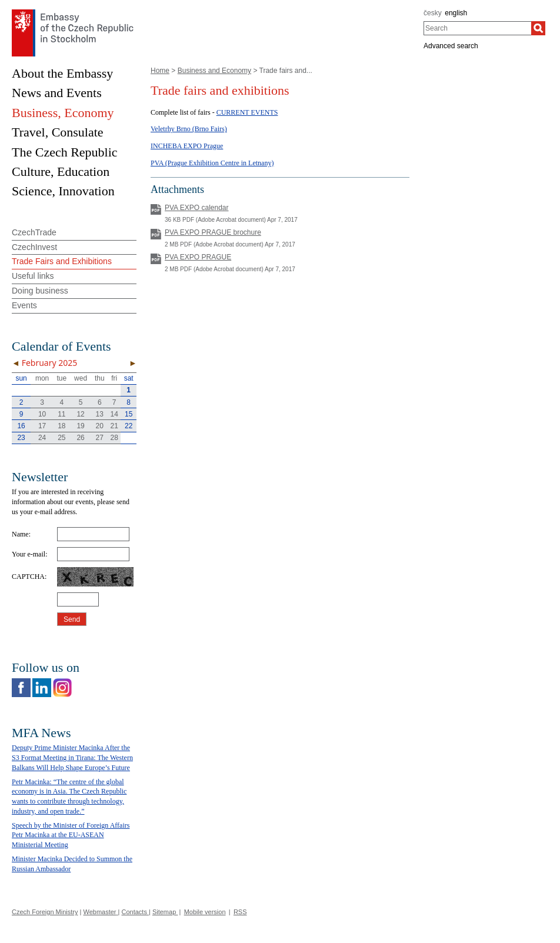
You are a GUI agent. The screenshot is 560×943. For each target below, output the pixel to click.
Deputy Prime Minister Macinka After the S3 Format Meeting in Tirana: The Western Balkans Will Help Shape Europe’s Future (72, 758)
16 (21, 426)
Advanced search (451, 46)
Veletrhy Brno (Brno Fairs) (189, 129)
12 (80, 414)
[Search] (538, 28)
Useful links (33, 276)
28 (114, 438)
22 (129, 426)
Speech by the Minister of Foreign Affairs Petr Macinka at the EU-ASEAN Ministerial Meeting (71, 835)
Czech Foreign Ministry (45, 912)
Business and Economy (214, 71)
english (456, 13)
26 (80, 438)
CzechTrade (34, 232)
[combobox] (477, 28)
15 (129, 414)
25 (61, 438)
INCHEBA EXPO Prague (187, 146)
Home (160, 71)
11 (61, 414)
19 (80, 426)
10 (42, 414)
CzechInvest (34, 247)
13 (100, 414)
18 (61, 426)
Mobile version (205, 912)
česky (433, 13)
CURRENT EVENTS (247, 112)
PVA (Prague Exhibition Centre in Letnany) (212, 163)
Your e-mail (29, 554)
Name (20, 534)
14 (114, 414)
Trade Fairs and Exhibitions (62, 261)
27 (100, 438)
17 (42, 426)
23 (21, 438)
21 (114, 426)
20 (100, 426)
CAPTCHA (28, 577)
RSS (240, 912)
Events (24, 305)
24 (42, 438)
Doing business (40, 291)
